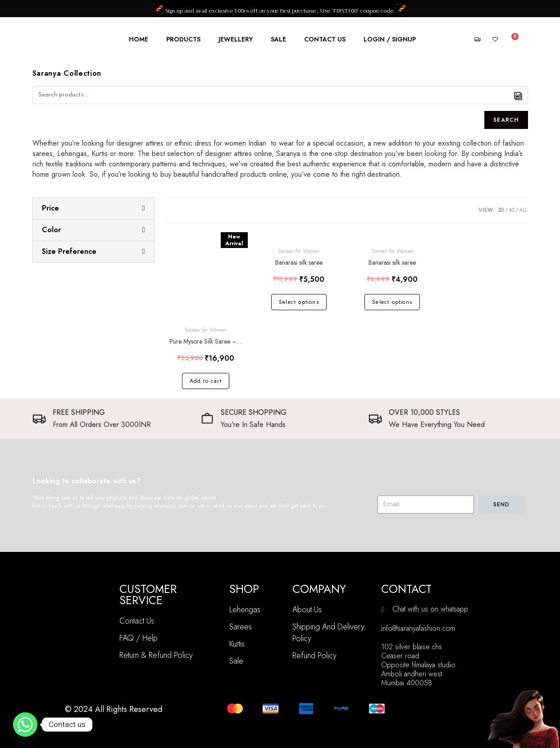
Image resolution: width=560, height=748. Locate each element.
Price (50, 208)
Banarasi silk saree (299, 262)
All (524, 210)
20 (501, 210)
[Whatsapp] (25, 725)
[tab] (93, 209)
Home (139, 39)
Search (506, 120)
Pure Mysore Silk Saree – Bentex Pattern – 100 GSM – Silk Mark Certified (205, 341)
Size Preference (69, 251)
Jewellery (236, 39)
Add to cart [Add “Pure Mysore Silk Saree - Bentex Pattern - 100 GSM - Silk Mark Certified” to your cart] (206, 381)
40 (512, 210)
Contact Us (325, 39)
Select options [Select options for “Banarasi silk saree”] (299, 302)
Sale (278, 39)
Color (51, 230)
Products (183, 39)
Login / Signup (390, 39)
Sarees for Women (205, 330)
